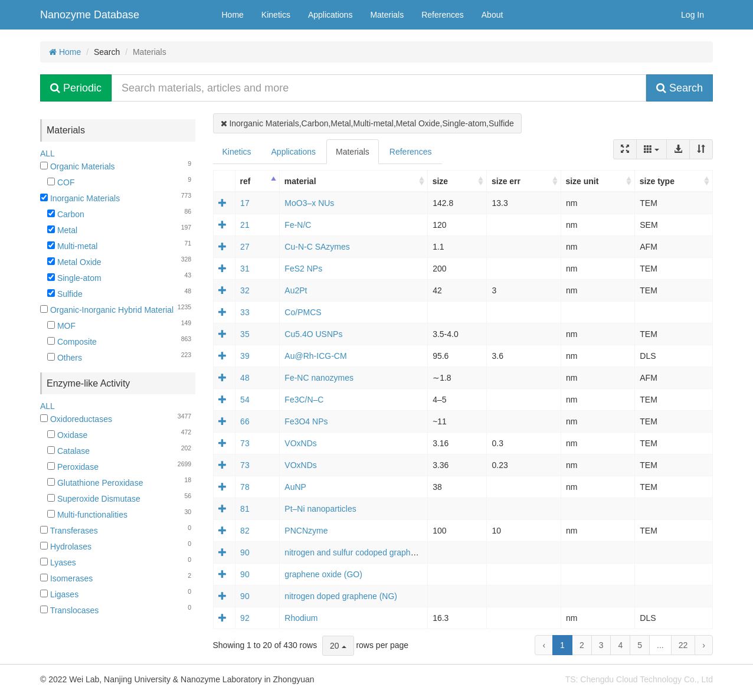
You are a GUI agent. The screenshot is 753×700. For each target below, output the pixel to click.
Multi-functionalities (87, 515)
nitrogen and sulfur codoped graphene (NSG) (367, 552)
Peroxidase (73, 467)
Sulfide (65, 294)
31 (245, 269)
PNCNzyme (306, 531)
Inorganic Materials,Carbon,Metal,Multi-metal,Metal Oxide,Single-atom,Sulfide (367, 123)
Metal (62, 230)
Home (233, 15)
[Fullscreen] (625, 149)
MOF (61, 326)
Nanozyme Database (90, 15)
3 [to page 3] (601, 645)
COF (61, 182)
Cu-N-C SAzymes (317, 247)
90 (245, 552)
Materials (387, 15)
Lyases (58, 562)
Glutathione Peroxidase (95, 483)
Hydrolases (66, 547)
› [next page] (704, 645)
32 (245, 290)
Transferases (69, 531)
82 (245, 531)
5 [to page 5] (640, 645)
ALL (48, 153)
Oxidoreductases (76, 419)
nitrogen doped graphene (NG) (341, 596)
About (492, 15)
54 (245, 400)
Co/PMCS (303, 312)
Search (680, 88)
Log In (693, 15)
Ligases (59, 594)
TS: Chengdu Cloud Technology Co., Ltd (639, 679)
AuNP (295, 487)
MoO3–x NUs (309, 203)
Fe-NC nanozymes (319, 378)
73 (245, 443)
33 (245, 312)
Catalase (68, 451)
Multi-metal (72, 246)
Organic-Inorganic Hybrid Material (107, 310)
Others (65, 358)
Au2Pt (296, 290)
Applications (330, 15)
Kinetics (276, 15)
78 (245, 487)
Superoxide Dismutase (94, 499)
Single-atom (74, 278)
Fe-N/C (298, 225)
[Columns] (651, 149)
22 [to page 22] (683, 645)
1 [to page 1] (562, 645)
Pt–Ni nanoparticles (320, 509)
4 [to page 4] (620, 645)
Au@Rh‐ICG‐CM (315, 356)
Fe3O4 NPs (306, 421)
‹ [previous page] (544, 645)
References (443, 15)
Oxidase (67, 435)
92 (245, 618)
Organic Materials (78, 166)
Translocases (69, 610)
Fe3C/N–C (304, 400)
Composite (72, 342)
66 (245, 421)
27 (245, 247)
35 (245, 334)
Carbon (66, 214)
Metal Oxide (74, 262)
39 (245, 356)
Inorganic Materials (80, 198)
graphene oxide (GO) (323, 574)
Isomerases (66, 578)
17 (245, 203)
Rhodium (301, 618)
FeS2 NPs (303, 269)
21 (245, 225)
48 (245, 378)
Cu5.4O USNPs (313, 334)
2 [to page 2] (582, 645)
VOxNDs (300, 443)
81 (245, 509)
